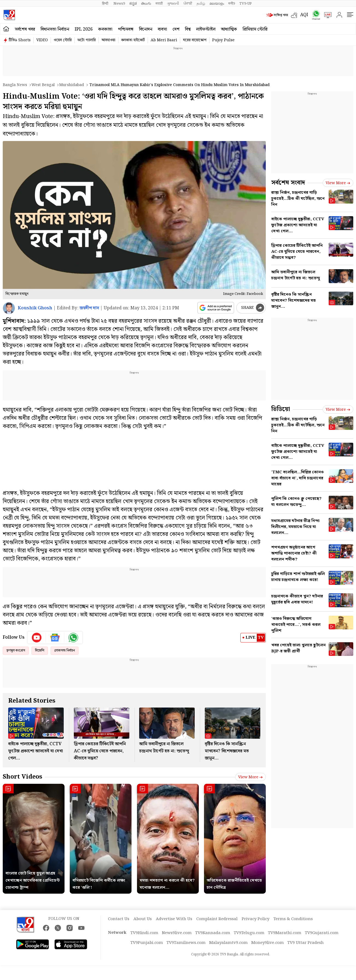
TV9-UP (246, 4)
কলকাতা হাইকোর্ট (133, 40)
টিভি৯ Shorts (20, 40)
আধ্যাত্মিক (229, 29)
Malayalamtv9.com (228, 943)
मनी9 (232, 4)
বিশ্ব (188, 29)
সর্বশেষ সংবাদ (288, 183)
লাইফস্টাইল (206, 29)
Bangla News (15, 85)
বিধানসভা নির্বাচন (55, 29)
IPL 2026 (84, 29)
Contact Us (119, 919)
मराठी (159, 4)
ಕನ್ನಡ (133, 4)
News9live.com (177, 933)
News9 (119, 4)
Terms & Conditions (293, 919)
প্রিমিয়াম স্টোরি (255, 29)
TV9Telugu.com (249, 933)
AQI (304, 15)
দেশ (176, 29)
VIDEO (42, 40)
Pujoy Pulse (223, 40)
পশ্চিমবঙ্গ (126, 29)
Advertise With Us (174, 919)
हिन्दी (106, 4)
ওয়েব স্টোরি (63, 40)
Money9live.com (268, 943)
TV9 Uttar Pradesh (306, 943)
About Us (143, 919)
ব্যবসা (162, 29)
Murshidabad (72, 85)
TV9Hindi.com (144, 933)
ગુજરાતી (173, 4)
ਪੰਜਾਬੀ (188, 4)
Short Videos (22, 777)
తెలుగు (146, 4)
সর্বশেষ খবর (25, 29)
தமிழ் (201, 4)
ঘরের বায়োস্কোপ (195, 40)
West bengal (43, 85)
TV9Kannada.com (213, 933)
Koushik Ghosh (35, 308)
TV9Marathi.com (285, 933)
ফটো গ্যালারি (87, 40)
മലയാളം (217, 4)
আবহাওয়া (108, 40)
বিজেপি (40, 651)
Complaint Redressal (217, 919)
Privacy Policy (256, 919)
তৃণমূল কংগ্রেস (16, 651)
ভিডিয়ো (281, 409)
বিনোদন (146, 29)
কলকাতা (105, 29)
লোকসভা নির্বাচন (65, 651)
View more (250, 777)
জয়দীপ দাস (89, 308)
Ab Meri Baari (164, 40)
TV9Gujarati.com (322, 933)
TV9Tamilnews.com (186, 943)
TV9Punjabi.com (147, 943)
